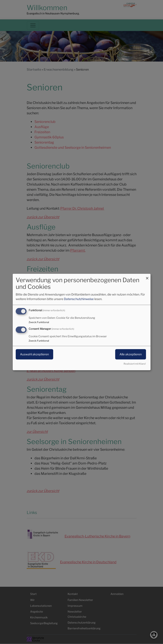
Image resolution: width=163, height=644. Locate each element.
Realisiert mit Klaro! (135, 364)
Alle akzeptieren (131, 354)
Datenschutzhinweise (79, 299)
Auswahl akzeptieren (34, 354)
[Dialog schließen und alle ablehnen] (147, 276)
